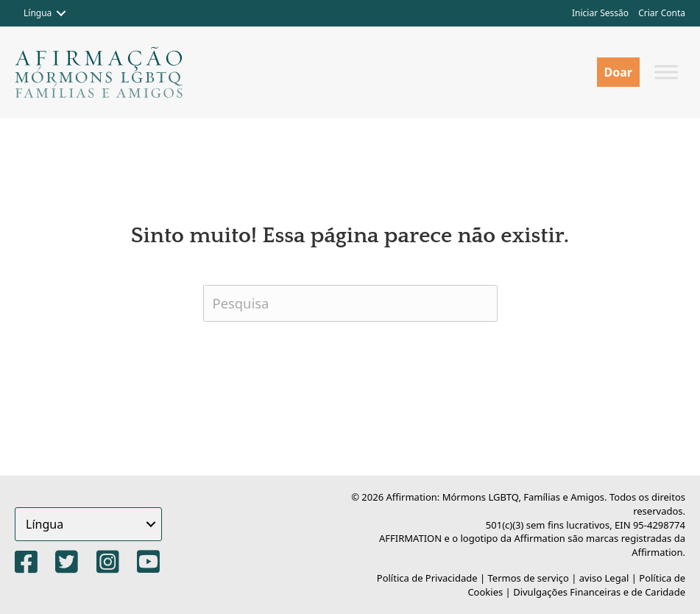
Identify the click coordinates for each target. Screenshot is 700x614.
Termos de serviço (528, 578)
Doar (618, 72)
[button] (61, 13)
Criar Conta (662, 13)
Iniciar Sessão (600, 13)
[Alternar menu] (666, 72)
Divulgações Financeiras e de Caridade (599, 592)
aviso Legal (604, 578)
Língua (38, 13)
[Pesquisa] (350, 303)
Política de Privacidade (427, 578)
